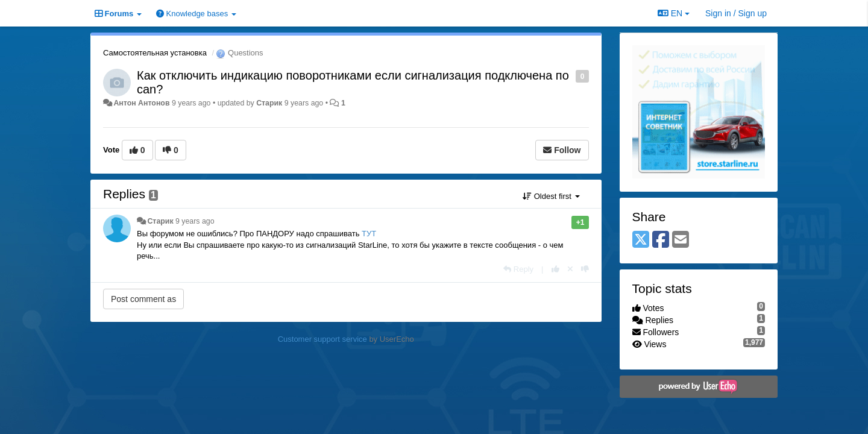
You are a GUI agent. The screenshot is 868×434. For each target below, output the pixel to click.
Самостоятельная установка (155, 53)
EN (674, 13)
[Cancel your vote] (570, 269)
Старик (269, 103)
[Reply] (518, 269)
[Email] (681, 240)
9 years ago (195, 221)
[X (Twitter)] (641, 240)
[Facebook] (661, 240)
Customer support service (322, 339)
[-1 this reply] (585, 269)
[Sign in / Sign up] (736, 13)
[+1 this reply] (555, 269)
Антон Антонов (141, 103)
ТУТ (369, 234)
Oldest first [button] (551, 196)
